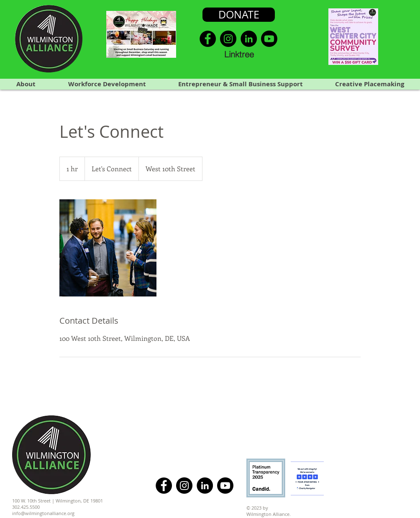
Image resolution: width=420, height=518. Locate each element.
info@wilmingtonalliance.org (43, 513)
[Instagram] (228, 39)
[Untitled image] (108, 248)
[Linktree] (239, 54)
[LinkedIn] (249, 39)
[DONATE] (239, 15)
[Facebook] (208, 39)
